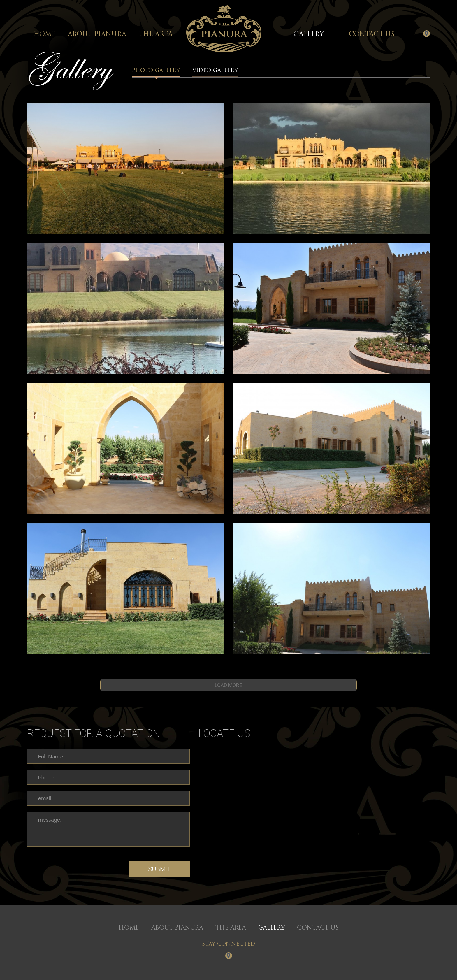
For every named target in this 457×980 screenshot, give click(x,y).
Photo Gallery (156, 73)
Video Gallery (215, 73)
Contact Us (372, 35)
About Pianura (97, 35)
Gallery (309, 35)
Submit (159, 869)
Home (44, 35)
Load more (228, 685)
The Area (156, 35)
